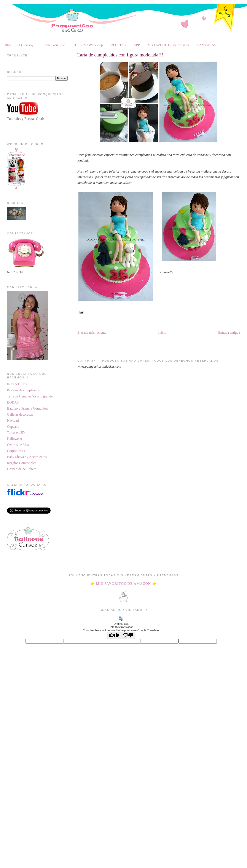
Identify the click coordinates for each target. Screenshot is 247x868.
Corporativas (16, 451)
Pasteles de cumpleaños (23, 390)
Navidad (13, 420)
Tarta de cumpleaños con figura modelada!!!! (121, 55)
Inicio (162, 332)
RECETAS (118, 45)
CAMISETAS (206, 45)
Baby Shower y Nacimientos (27, 457)
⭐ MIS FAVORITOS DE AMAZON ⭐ (123, 584)
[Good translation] (114, 635)
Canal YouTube (54, 45)
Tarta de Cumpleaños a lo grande (30, 396)
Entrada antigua (229, 332)
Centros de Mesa (19, 445)
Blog (8, 45)
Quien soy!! (27, 45)
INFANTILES (17, 384)
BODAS (13, 402)
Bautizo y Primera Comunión (27, 408)
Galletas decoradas (20, 414)
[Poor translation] (128, 635)
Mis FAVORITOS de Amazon (168, 45)
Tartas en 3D (16, 433)
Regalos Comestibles (22, 463)
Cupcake (13, 427)
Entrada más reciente (92, 332)
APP (137, 45)
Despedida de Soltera (22, 469)
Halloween (14, 439)
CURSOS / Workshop (88, 45)
